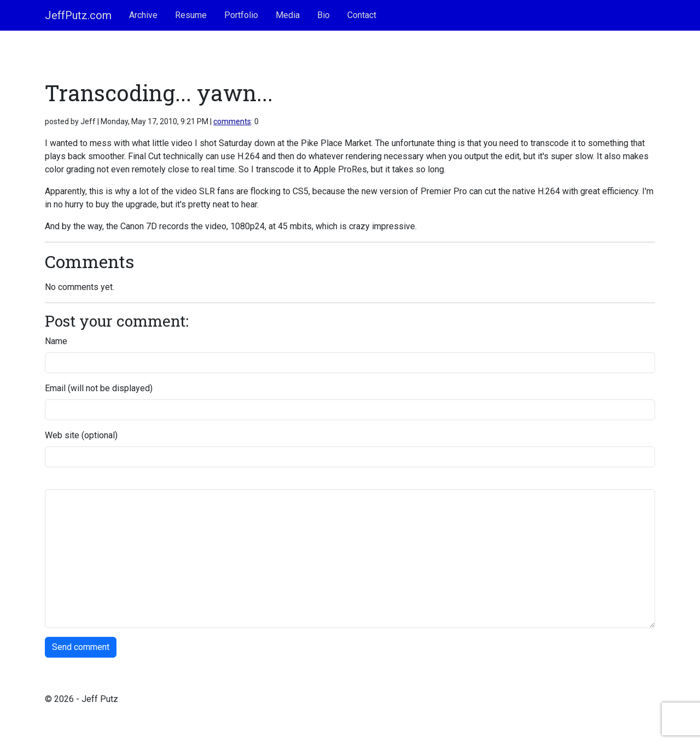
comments (232, 121)
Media (288, 15)
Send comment (81, 647)
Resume (191, 15)
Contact (362, 15)
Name (56, 341)
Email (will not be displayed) (99, 388)
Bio (323, 15)
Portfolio (241, 15)
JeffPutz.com (78, 15)
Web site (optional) (81, 435)
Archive (143, 15)
